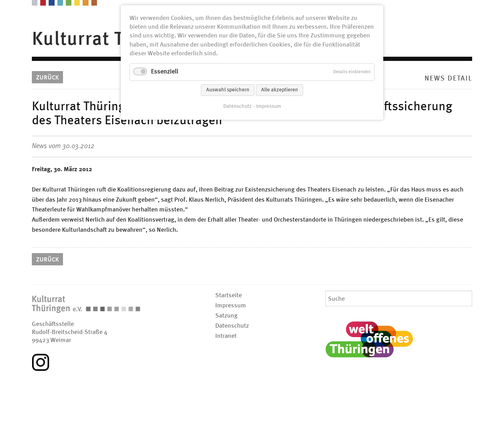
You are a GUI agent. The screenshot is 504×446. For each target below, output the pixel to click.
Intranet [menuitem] (226, 336)
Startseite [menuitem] (229, 295)
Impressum (269, 106)
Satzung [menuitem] (226, 316)
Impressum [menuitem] (231, 306)
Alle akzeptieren (279, 90)
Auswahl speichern (228, 90)
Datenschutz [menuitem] (232, 326)
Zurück (47, 78)
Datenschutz (237, 106)
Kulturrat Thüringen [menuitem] (117, 40)
